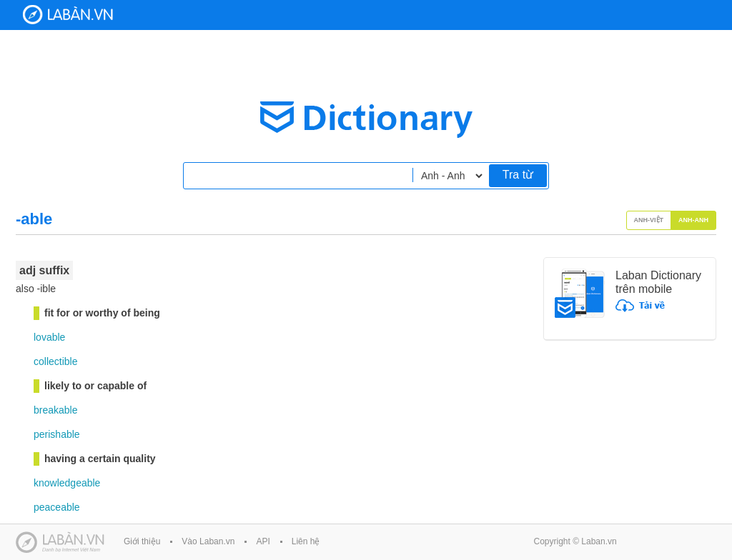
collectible (55, 361)
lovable (49, 337)
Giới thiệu (142, 541)
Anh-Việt (649, 220)
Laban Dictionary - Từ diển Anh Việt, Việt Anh (68, 15)
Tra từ (518, 175)
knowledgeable (67, 483)
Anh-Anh (693, 220)
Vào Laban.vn (208, 541)
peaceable (57, 507)
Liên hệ (306, 541)
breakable (56, 410)
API (263, 541)
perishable (57, 434)
